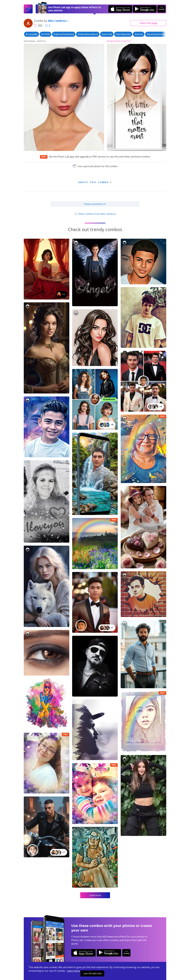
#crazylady (32, 34)
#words (139, 34)
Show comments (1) (95, 204)
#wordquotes (123, 34)
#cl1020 (45, 34)
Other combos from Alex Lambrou (95, 214)
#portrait (107, 34)
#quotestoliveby (156, 34)
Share (148, 23)
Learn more (73, 971)
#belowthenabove (88, 34)
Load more (95, 895)
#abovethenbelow (64, 34)
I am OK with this (92, 973)
